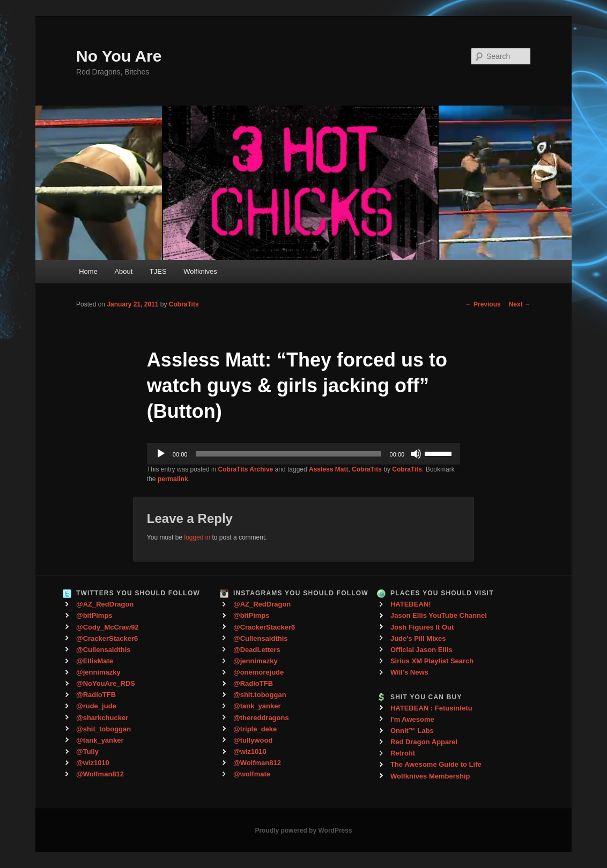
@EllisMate (95, 661)
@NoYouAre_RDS (106, 683)
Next (520, 304)
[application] (303, 454)
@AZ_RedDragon (105, 604)
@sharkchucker (102, 718)
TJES (158, 271)
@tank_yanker (100, 740)
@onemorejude (258, 672)
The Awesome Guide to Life (436, 764)
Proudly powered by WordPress (303, 830)
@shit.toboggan (260, 695)
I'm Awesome (412, 719)
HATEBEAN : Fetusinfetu (431, 708)
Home (88, 271)
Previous (483, 304)
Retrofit (403, 753)
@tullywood (253, 740)
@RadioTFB (96, 695)
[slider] (288, 454)
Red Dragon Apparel (424, 742)
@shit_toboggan (103, 729)
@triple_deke (255, 729)
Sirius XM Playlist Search (432, 661)
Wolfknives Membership (430, 776)
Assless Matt (328, 469)
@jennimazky (98, 672)
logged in (197, 537)
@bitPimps (94, 615)
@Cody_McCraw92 (108, 627)
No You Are (119, 56)
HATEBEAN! (411, 604)
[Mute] (416, 454)
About (123, 271)
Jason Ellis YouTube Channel (439, 615)
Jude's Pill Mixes (418, 638)
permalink (173, 479)
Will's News (409, 672)
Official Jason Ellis (421, 650)
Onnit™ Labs (412, 731)
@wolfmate (252, 774)
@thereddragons (261, 718)
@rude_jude (96, 706)
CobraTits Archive (246, 469)
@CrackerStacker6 (107, 638)
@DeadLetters (257, 650)
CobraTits (184, 304)
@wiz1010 (93, 763)
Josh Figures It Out (422, 627)
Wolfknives (200, 271)
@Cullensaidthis (103, 650)
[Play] (161, 454)
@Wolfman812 (100, 774)
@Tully (87, 751)
